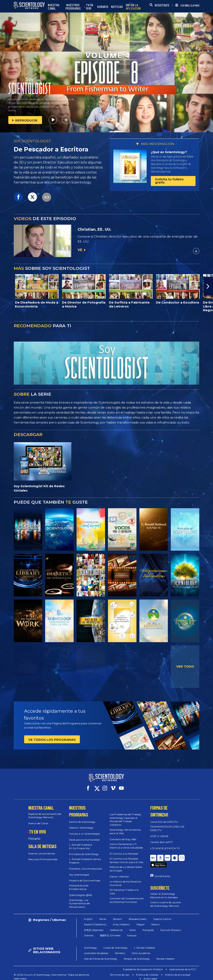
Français (132, 932)
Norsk (133, 926)
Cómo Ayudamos (141, 949)
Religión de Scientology (137, 955)
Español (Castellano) (95, 921)
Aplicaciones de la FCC (183, 966)
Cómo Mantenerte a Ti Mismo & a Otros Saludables (126, 842)
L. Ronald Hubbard (144, 944)
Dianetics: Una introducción (86, 865)
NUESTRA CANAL (54, 7)
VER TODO (185, 666)
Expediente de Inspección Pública (143, 966)
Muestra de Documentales (85, 877)
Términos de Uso (120, 971)
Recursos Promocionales (43, 855)
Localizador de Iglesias (96, 949)
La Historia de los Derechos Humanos (125, 880)
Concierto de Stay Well (123, 836)
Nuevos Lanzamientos (42, 850)
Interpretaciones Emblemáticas (79, 883)
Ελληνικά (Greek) (138, 915)
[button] (208, 286)
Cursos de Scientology (116, 944)
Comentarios (162, 867)
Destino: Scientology (81, 824)
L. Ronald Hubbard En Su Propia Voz (80, 843)
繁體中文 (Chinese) (110, 932)
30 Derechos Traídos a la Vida (124, 888)
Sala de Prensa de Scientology (101, 955)
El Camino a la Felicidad (124, 850)
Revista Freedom (166, 955)
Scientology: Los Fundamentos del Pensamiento (79, 900)
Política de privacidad (178, 971)
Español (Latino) (162, 915)
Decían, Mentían (119, 873)
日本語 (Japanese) (94, 926)
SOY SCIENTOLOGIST (32, 141)
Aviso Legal (150, 975)
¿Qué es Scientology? (169, 152)
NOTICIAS (117, 7)
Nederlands (116, 926)
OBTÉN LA (133, 7)
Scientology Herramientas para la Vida (125, 828)
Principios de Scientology (84, 850)
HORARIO (103, 7)
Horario (34, 835)
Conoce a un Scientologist (84, 830)
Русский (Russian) (171, 926)
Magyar (141, 921)
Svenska (89, 932)
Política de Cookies (147, 971)
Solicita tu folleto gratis (169, 181)
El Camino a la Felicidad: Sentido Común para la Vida (126, 857)
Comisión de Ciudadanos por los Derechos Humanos (127, 896)
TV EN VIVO (90, 7)
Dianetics (120, 949)
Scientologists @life (80, 891)
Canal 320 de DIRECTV (164, 818)
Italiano (155, 921)
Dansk (103, 915)
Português (148, 926)
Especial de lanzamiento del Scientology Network (45, 812)
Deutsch (118, 915)
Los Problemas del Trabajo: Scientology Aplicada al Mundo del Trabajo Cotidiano (126, 816)
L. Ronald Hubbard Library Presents (85, 857)
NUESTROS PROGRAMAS (73, 7)
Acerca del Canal (38, 820)
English (88, 915)
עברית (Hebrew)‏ (121, 921)
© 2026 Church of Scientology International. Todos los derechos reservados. (51, 973)
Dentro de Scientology (82, 818)
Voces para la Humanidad (84, 836)
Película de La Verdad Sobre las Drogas (126, 865)
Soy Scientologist (79, 871)
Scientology (90, 944)
